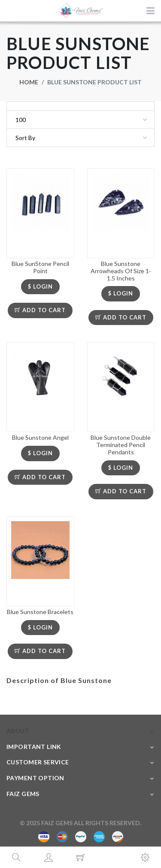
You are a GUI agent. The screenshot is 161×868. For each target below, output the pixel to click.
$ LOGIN (40, 286)
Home (29, 82)
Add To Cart (40, 310)
